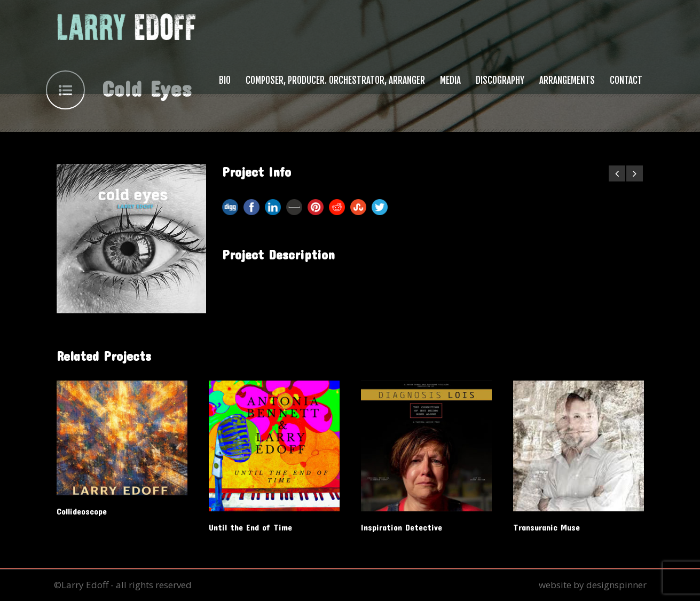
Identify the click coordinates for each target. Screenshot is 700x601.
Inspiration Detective (402, 527)
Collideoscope (82, 511)
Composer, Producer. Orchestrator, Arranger (335, 80)
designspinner (616, 585)
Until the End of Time (250, 527)
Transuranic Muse (546, 527)
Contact (626, 80)
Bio (225, 80)
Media (450, 80)
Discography (500, 80)
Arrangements (567, 80)
